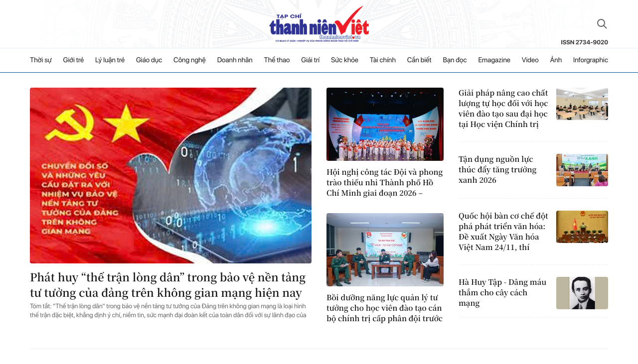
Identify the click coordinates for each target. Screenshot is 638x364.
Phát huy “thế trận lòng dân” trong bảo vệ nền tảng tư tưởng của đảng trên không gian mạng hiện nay (168, 285)
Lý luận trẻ (110, 60)
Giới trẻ (74, 60)
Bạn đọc (455, 60)
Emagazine (494, 60)
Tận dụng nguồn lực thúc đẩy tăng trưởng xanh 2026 (497, 170)
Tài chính (383, 60)
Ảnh (556, 60)
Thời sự (41, 60)
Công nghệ (190, 60)
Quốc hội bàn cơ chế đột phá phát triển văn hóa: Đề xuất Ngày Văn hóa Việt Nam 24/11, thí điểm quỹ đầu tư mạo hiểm (503, 232)
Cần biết (419, 60)
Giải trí (310, 60)
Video (530, 60)
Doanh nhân (235, 60)
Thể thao (277, 60)
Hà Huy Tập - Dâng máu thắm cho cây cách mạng (502, 293)
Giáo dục (149, 60)
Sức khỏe (345, 60)
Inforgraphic (591, 60)
